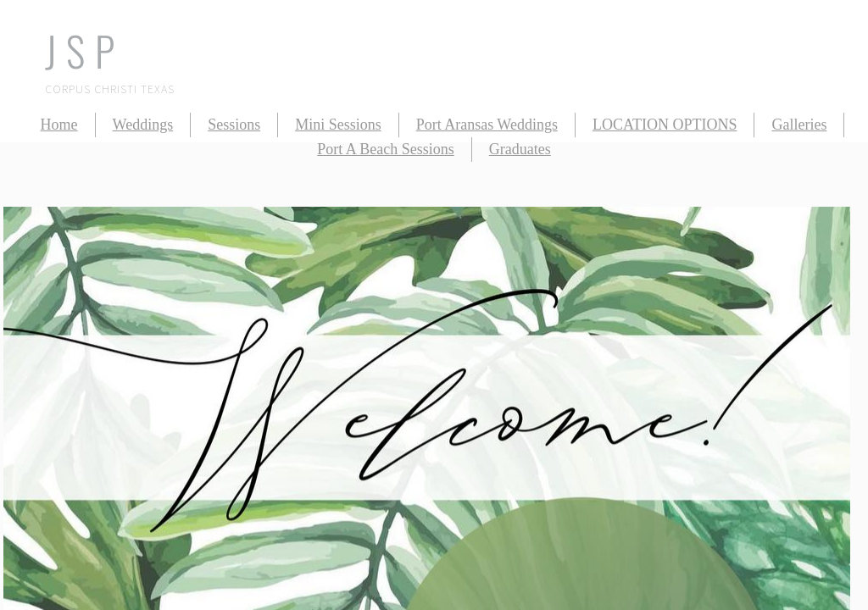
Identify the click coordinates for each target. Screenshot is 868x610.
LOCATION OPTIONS (665, 125)
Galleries (799, 125)
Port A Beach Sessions (386, 149)
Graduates (520, 149)
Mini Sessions (338, 125)
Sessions (234, 125)
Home (59, 125)
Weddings (143, 125)
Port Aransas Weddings (487, 125)
